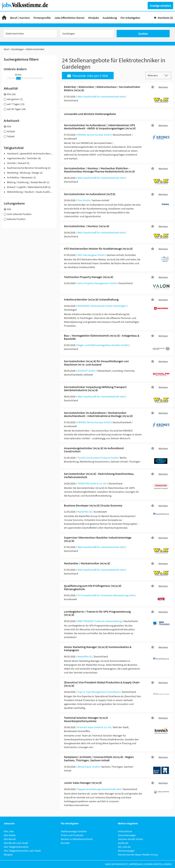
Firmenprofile (42, 18)
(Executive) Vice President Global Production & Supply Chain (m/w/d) (102, 684)
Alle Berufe (10, 839)
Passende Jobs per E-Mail (88, 76)
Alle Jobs (9, 831)
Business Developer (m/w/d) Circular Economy (93, 505)
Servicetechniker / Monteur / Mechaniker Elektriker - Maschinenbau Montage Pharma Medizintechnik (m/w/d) (99, 170)
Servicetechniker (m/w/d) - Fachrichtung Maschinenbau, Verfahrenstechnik (99, 475)
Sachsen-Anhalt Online (130, 839)
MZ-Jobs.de (124, 847)
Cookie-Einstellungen (158, 864)
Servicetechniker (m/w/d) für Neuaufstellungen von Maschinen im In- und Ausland (96, 363)
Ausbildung (110, 18)
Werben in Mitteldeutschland (77, 839)
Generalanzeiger (127, 835)
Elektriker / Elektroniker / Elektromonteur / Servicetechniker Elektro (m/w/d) (102, 88)
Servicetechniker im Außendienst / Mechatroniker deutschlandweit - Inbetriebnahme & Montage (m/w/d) (98, 414)
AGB (107, 864)
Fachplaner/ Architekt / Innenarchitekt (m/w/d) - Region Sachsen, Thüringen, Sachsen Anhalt (99, 759)
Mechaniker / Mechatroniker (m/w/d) (87, 563)
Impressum (136, 864)
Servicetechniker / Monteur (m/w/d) (87, 226)
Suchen (143, 34)
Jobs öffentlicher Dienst (69, 18)
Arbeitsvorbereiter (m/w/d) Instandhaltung (91, 299)
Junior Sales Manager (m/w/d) (83, 783)
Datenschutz (120, 864)
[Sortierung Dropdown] (167, 75)
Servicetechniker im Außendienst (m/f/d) (90, 194)
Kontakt (65, 843)
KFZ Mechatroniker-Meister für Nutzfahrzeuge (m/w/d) (98, 249)
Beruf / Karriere (20, 18)
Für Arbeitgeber (130, 18)
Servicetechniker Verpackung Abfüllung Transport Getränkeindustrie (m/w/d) (95, 389)
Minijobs (94, 18)
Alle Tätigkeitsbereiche (16, 847)
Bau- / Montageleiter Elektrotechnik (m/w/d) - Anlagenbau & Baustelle (102, 337)
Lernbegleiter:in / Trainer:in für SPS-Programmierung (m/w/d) (97, 613)
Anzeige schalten (160, 6)
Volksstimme (125, 831)
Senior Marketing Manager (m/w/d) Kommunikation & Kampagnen (98, 649)
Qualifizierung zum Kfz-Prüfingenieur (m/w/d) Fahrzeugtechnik (93, 587)
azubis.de (123, 843)
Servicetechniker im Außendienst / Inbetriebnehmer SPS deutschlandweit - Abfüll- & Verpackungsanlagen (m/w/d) (100, 127)
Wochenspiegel (126, 851)
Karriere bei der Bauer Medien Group (138, 855)
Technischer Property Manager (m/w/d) (89, 277)
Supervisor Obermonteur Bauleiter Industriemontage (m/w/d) (98, 539)
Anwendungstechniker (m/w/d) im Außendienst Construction (94, 450)
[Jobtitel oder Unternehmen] (30, 34)
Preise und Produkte (72, 835)
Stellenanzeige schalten (74, 831)
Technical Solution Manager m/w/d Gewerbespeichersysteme (86, 719)
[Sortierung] (155, 75)
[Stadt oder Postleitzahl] (87, 34)
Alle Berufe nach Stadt (16, 843)
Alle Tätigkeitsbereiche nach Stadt (22, 851)
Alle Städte (10, 835)
